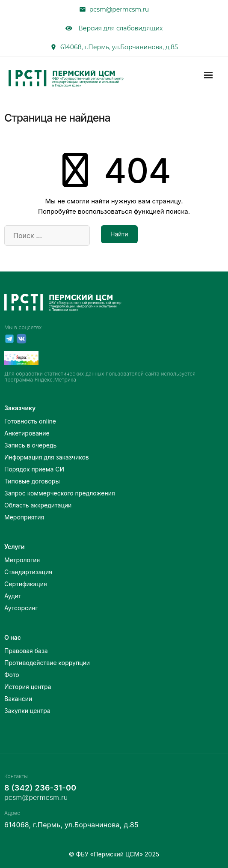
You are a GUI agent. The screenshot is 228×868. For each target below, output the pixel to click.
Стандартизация (28, 572)
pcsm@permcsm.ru (119, 9)
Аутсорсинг (21, 608)
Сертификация (26, 584)
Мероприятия (24, 517)
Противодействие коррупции (47, 663)
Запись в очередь (30, 445)
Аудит (13, 596)
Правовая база (26, 651)
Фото (12, 675)
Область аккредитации (38, 505)
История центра (28, 687)
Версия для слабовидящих (114, 28)
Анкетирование (27, 433)
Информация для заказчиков (47, 457)
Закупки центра (27, 711)
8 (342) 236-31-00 (40, 788)
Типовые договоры (32, 481)
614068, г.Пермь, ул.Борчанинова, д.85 (119, 47)
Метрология (22, 560)
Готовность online (30, 421)
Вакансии (18, 699)
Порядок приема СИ (34, 469)
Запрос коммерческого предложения (60, 493)
